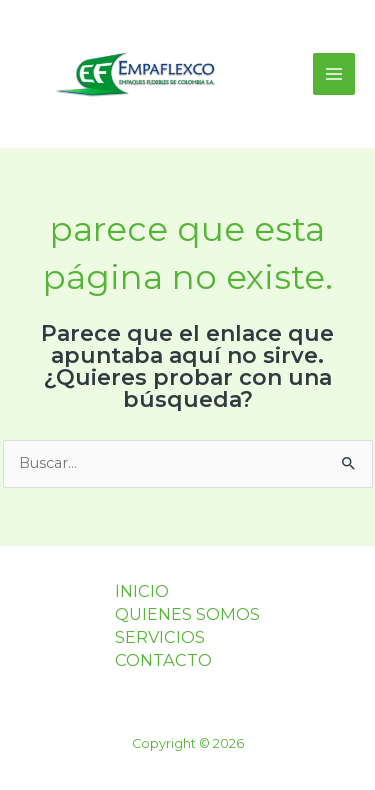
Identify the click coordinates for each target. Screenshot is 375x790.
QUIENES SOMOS (187, 614)
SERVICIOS (160, 637)
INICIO (142, 591)
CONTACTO (163, 660)
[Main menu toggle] (334, 74)
